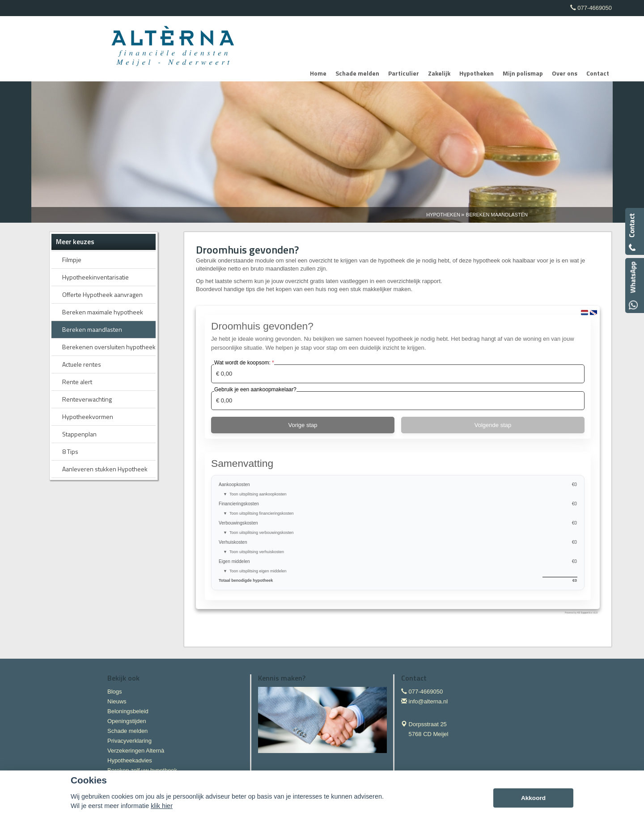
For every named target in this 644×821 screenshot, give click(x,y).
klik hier (162, 806)
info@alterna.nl (428, 701)
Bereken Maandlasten (497, 215)
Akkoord (533, 798)
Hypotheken (443, 215)
